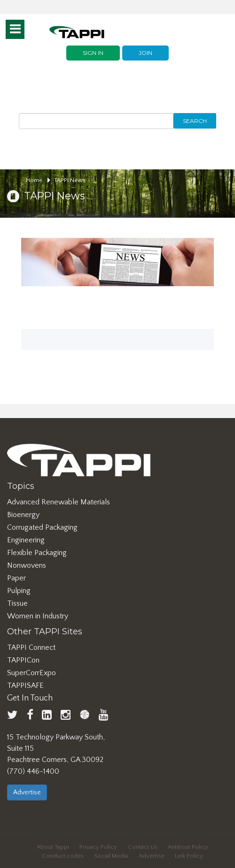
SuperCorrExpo (31, 673)
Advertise (27, 792)
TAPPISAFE (25, 685)
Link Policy (189, 856)
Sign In (93, 53)
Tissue (17, 603)
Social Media (111, 856)
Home (38, 180)
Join (145, 53)
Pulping (19, 591)
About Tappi (53, 847)
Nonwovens (27, 565)
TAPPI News (70, 180)
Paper (16, 578)
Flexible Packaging (37, 553)
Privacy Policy (98, 847)
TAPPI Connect (31, 647)
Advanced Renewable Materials (59, 502)
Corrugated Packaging (42, 527)
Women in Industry (38, 616)
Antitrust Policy (188, 847)
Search (195, 121)
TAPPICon (23, 660)
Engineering (26, 540)
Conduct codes (63, 856)
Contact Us (143, 847)
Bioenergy (23, 515)
